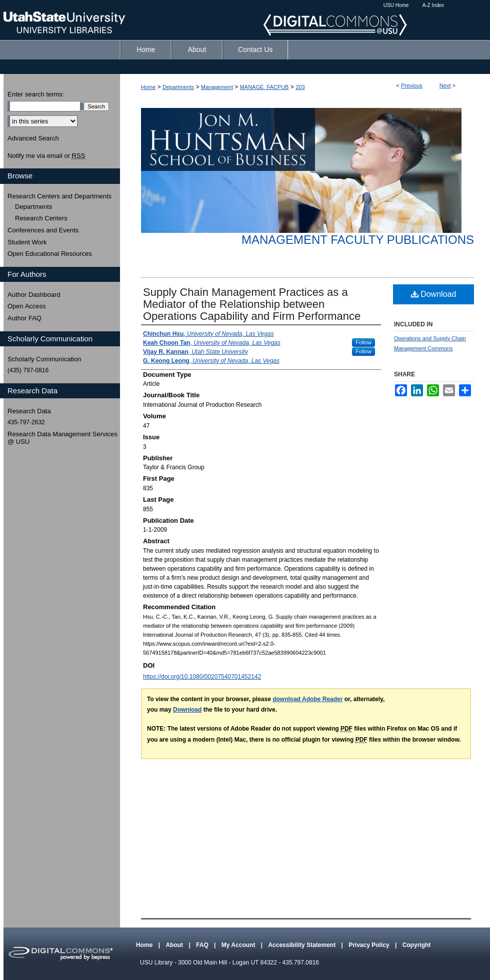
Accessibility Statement (302, 945)
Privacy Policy (370, 945)
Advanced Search (33, 138)
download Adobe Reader (307, 699)
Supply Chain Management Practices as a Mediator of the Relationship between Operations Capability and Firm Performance (252, 304)
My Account (239, 945)
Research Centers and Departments (59, 196)
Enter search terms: (36, 94)
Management (217, 87)
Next (445, 85)
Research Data (29, 411)
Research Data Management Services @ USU (62, 438)
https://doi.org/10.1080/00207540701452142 (202, 677)
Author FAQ (24, 318)
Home (148, 87)
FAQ (203, 945)
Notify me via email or (46, 156)
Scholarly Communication (44, 359)
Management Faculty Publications (358, 240)
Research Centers (41, 218)
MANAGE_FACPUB (264, 87)
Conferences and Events (43, 230)
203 (300, 87)
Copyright (417, 945)
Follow (363, 342)
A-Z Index (433, 5)
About (175, 945)
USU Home (396, 5)
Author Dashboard (34, 295)
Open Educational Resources (50, 254)
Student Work (27, 242)
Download (434, 294)
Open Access (27, 306)
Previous (412, 85)
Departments (178, 87)
